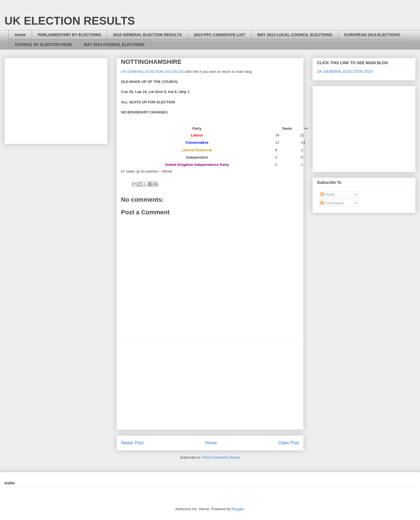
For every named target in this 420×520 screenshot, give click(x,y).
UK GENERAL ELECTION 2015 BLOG (152, 72)
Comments (332, 203)
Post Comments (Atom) (221, 457)
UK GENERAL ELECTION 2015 (345, 71)
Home (20, 35)
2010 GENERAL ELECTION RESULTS (147, 35)
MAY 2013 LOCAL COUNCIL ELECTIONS (295, 35)
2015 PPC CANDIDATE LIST (220, 35)
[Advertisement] (210, 386)
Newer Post (132, 443)
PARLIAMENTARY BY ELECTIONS (69, 35)
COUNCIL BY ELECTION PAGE (43, 45)
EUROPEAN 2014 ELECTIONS (372, 35)
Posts (327, 194)
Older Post (289, 443)
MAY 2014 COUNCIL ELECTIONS (114, 45)
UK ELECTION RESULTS (70, 21)
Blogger (237, 509)
